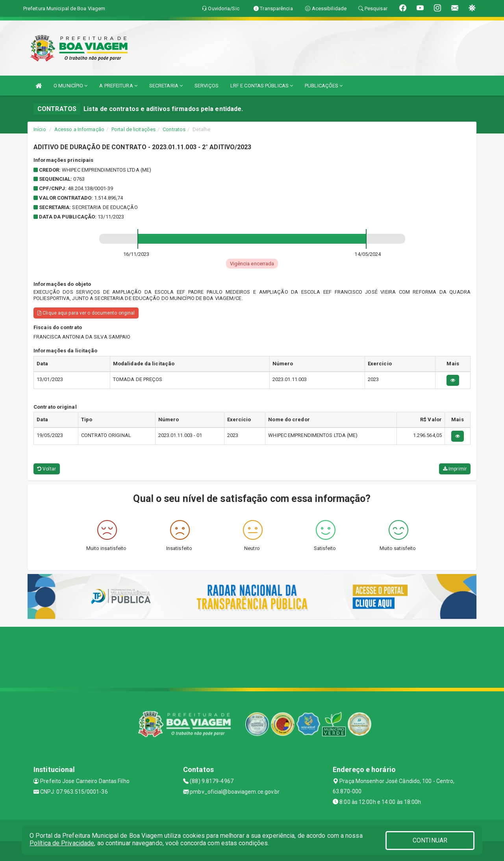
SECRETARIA (166, 86)
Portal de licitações (133, 129)
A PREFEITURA (118, 86)
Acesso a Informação (79, 129)
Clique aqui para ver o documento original (86, 313)
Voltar (47, 469)
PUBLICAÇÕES (324, 86)
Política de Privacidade (62, 843)
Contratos (174, 129)
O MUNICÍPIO (70, 86)
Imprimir (455, 469)
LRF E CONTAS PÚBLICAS (262, 86)
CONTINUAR (430, 840)
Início (40, 129)
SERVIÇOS (207, 86)
